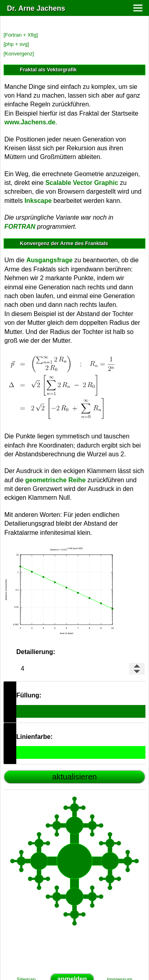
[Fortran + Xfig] (21, 35)
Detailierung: (36, 652)
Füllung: (29, 695)
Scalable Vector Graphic (82, 183)
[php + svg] (16, 44)
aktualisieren (74, 777)
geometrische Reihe (55, 480)
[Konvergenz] (19, 54)
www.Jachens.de (30, 122)
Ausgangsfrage (49, 260)
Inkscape (38, 201)
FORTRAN (20, 227)
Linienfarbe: (35, 737)
